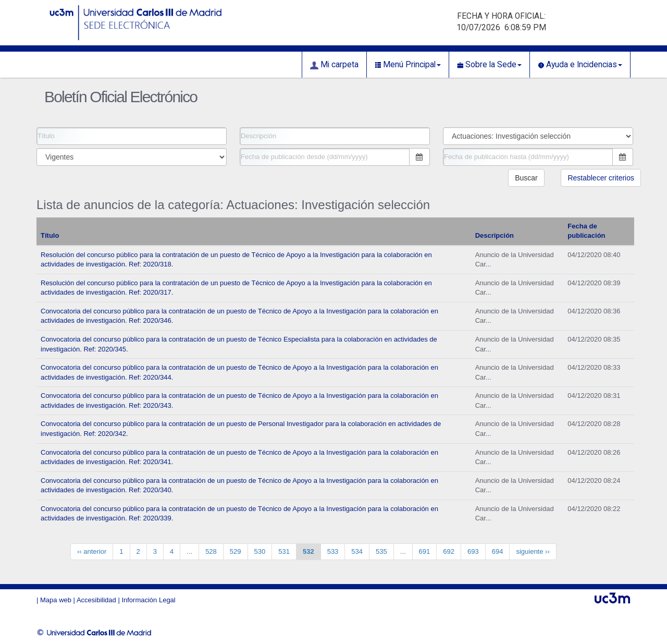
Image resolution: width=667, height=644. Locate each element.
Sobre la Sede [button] (489, 65)
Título (50, 235)
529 (236, 551)
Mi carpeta (334, 65)
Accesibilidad (96, 600)
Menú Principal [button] (408, 65)
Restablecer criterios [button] (601, 178)
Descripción (495, 235)
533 (333, 551)
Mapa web (56, 600)
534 (357, 551)
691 (425, 551)
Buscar (526, 178)
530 (260, 551)
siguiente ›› (533, 551)
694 (498, 551)
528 (211, 551)
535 (381, 551)
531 (284, 551)
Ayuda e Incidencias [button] (580, 65)
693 (473, 551)
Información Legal (148, 600)
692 (449, 551)
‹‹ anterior (92, 551)
